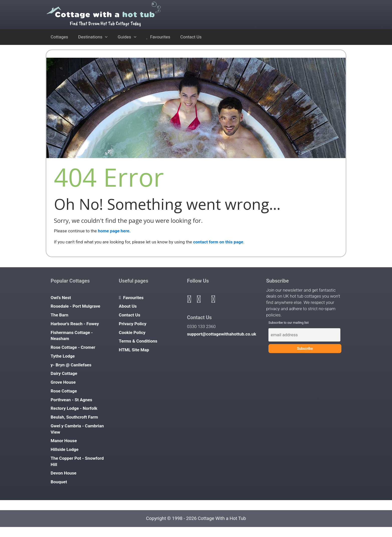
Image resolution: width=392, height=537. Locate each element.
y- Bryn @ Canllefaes (71, 365)
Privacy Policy (133, 324)
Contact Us (191, 37)
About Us (128, 306)
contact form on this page (218, 242)
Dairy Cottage (64, 373)
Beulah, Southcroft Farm (74, 417)
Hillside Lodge (65, 449)
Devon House (64, 473)
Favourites (158, 37)
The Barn (60, 315)
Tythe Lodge (63, 356)
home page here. (114, 231)
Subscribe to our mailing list (289, 323)
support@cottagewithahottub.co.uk (222, 334)
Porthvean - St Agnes (71, 400)
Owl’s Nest (61, 298)
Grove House (63, 382)
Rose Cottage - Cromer (73, 347)
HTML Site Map (134, 350)
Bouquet (59, 482)
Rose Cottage (64, 391)
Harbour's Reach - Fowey (75, 324)
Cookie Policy (132, 332)
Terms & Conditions (138, 341)
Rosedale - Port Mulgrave (75, 306)
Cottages (59, 37)
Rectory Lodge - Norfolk (74, 408)
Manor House (64, 441)
